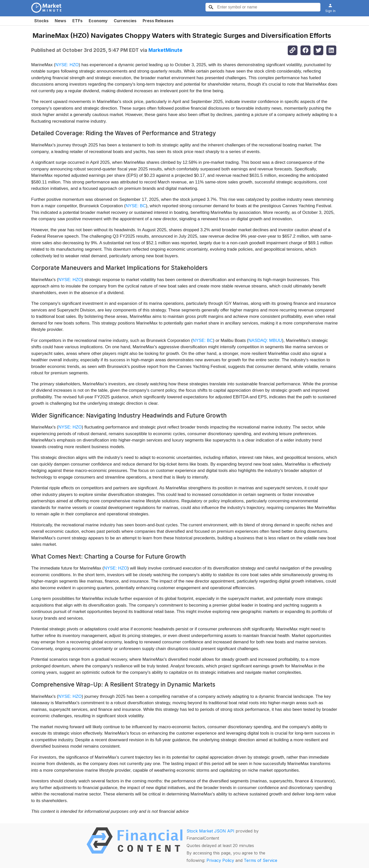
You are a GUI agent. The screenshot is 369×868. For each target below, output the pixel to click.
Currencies (125, 21)
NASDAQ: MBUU (265, 340)
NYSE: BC (136, 206)
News (60, 21)
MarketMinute (165, 50)
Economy (98, 21)
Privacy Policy (220, 860)
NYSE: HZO (67, 65)
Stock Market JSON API (210, 831)
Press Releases (158, 21)
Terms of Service (261, 860)
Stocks (41, 21)
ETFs (77, 21)
